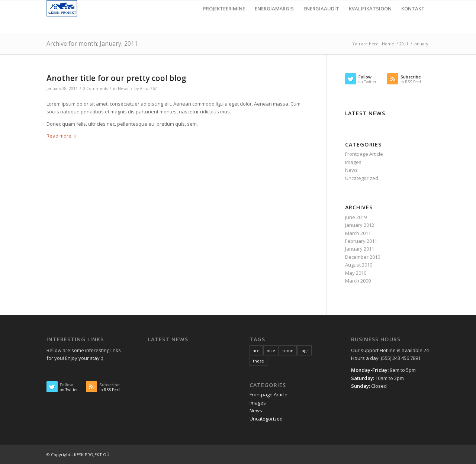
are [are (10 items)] (256, 350)
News (123, 88)
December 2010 (363, 257)
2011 (404, 44)
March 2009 (358, 281)
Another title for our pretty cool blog (116, 78)
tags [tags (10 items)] (304, 350)
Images (353, 162)
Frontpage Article (364, 154)
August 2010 (359, 265)
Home (388, 44)
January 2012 (360, 225)
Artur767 (148, 88)
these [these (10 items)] (258, 361)
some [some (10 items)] (288, 350)
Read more (63, 136)
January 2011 (360, 249)
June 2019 (356, 217)
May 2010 (356, 273)
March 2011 (358, 233)
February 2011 (361, 241)
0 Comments (95, 88)
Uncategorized (362, 178)
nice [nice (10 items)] (271, 350)
